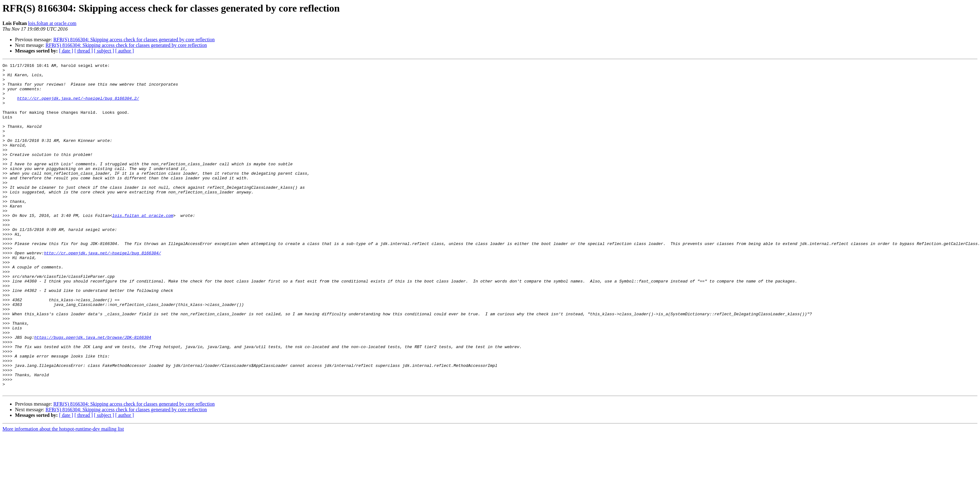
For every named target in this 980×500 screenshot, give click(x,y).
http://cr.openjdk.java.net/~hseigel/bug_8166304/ (102, 291)
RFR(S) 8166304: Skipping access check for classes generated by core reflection (134, 40)
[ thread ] (84, 51)
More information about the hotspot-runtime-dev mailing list (63, 495)
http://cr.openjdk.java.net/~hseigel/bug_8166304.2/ (78, 106)
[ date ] (66, 51)
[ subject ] (104, 51)
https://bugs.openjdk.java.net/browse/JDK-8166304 (92, 392)
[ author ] (125, 51)
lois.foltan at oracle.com (52, 23)
